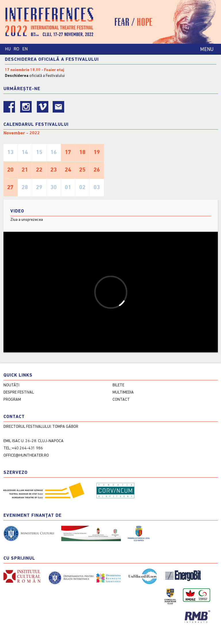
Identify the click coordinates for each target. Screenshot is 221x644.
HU (8, 49)
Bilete (118, 385)
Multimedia (123, 393)
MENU (207, 50)
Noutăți (11, 385)
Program (12, 400)
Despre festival (19, 393)
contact (121, 400)
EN (25, 49)
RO (16, 49)
